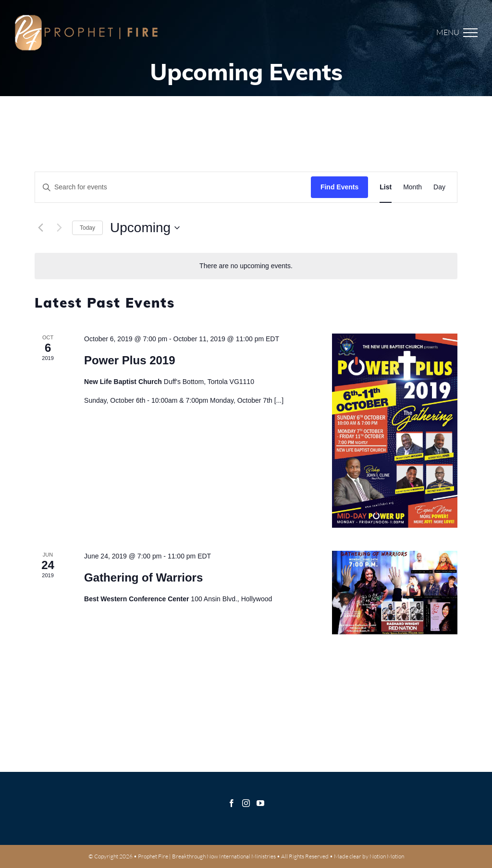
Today (87, 228)
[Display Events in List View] (386, 187)
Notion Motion (387, 856)
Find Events (339, 187)
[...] (279, 400)
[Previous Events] (40, 228)
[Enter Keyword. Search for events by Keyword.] (173, 187)
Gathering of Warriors (143, 577)
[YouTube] (260, 803)
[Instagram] (246, 803)
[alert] (246, 266)
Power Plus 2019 (129, 360)
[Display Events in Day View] (439, 187)
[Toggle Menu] (461, 33)
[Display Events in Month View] (412, 187)
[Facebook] (232, 803)
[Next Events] (59, 228)
